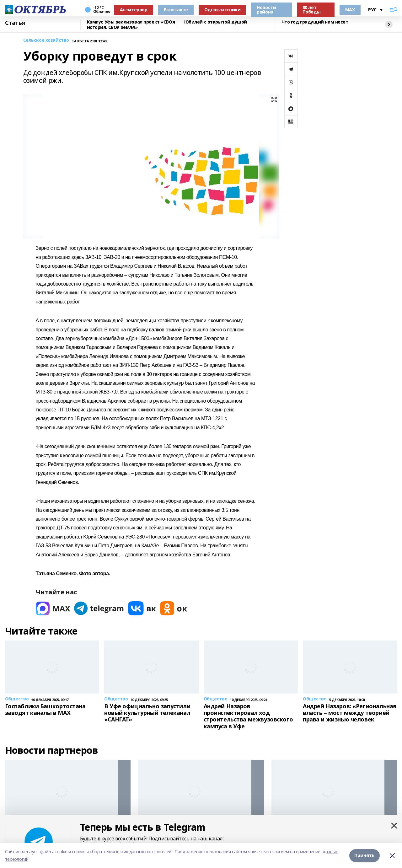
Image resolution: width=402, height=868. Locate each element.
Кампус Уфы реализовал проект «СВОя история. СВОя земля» (131, 25)
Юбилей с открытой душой (216, 22)
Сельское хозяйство (46, 40)
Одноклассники (222, 10)
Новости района (266, 10)
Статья (15, 23)
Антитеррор (134, 10)
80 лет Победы (311, 10)
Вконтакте (176, 10)
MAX (350, 10)
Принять (364, 855)
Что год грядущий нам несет (315, 22)
